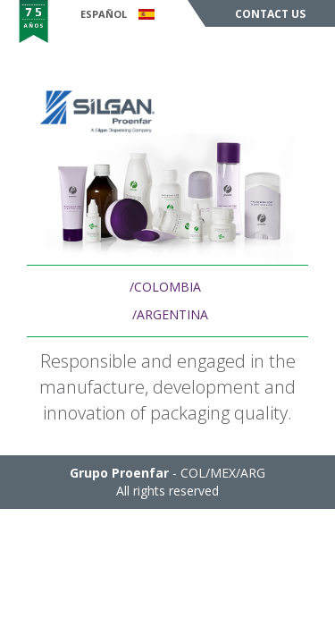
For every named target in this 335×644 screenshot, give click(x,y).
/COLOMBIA (165, 287)
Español (117, 14)
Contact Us (270, 14)
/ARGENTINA (170, 314)
